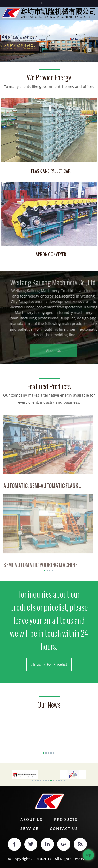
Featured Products (49, 387)
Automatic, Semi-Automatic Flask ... (43, 487)
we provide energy (49, 78)
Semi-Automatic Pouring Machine (40, 567)
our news (49, 705)
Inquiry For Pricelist (50, 664)
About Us (62, 351)
